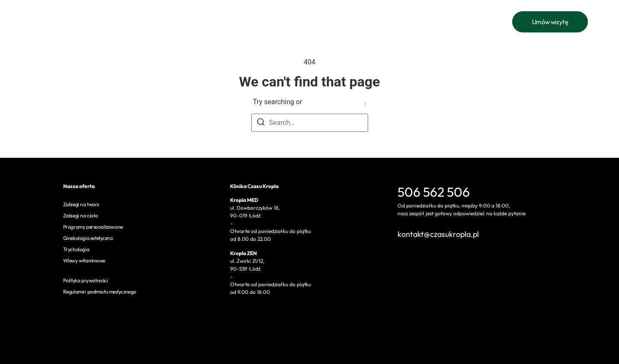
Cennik (211, 22)
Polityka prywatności (86, 280)
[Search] (261, 123)
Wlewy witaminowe (84, 260)
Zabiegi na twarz (81, 204)
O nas (247, 22)
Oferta (174, 22)
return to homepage (334, 102)
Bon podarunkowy (298, 22)
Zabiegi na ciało (81, 216)
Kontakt (346, 22)
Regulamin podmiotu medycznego (100, 292)
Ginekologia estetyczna (88, 238)
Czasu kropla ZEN (394, 22)
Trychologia (76, 249)
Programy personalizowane (93, 227)
